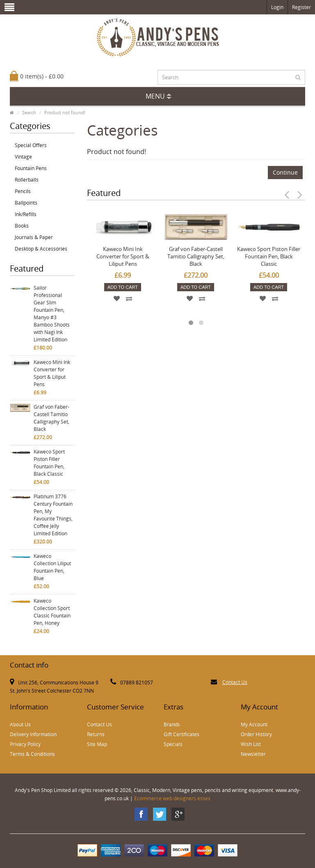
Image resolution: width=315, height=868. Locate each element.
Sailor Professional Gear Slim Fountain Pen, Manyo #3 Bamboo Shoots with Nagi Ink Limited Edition (52, 314)
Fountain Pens (31, 168)
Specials (173, 744)
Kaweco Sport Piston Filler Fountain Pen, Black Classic (49, 463)
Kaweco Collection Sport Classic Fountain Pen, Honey (52, 612)
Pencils (23, 191)
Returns (96, 734)
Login (277, 7)
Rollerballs (27, 180)
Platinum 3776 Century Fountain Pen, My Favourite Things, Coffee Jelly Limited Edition (53, 515)
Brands (172, 724)
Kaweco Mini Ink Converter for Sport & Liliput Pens (52, 373)
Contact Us (235, 682)
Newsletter (253, 754)
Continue (285, 172)
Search (29, 112)
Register (301, 7)
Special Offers (31, 145)
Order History (256, 734)
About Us (20, 724)
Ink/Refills (26, 214)
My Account (254, 724)
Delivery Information (33, 734)
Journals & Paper (34, 237)
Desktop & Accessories (41, 249)
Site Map (97, 744)
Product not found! (65, 112)
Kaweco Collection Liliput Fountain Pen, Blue (52, 567)
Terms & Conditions (32, 754)
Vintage (23, 157)
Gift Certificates (181, 734)
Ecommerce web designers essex (172, 798)
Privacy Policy (25, 744)
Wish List (251, 744)
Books (22, 226)
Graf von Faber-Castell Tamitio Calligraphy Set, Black (51, 418)
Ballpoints (26, 203)
